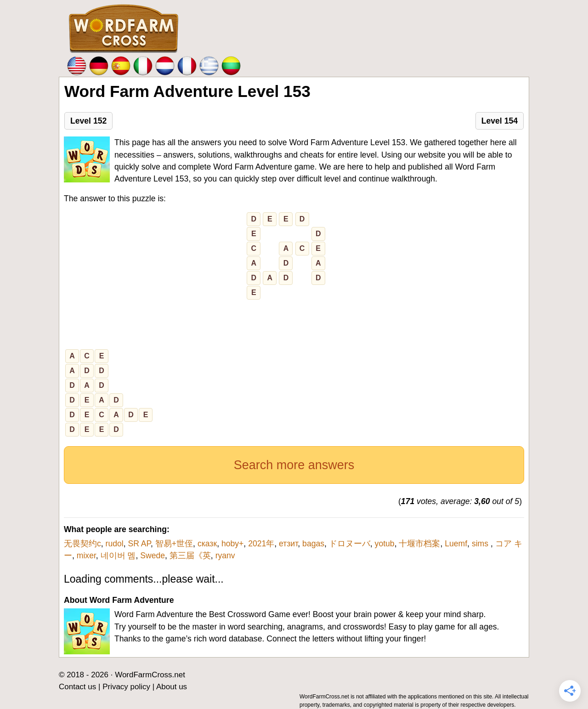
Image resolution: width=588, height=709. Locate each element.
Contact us (77, 687)
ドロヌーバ (350, 544)
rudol (115, 544)
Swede (153, 556)
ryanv (225, 556)
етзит (288, 544)
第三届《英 (190, 556)
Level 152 (88, 121)
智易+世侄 (174, 544)
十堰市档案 (419, 544)
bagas (313, 544)
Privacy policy (126, 687)
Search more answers (294, 465)
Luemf (456, 544)
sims (481, 544)
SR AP (139, 544)
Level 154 (500, 121)
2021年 (261, 544)
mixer (86, 556)
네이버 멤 (118, 556)
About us (172, 687)
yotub (385, 544)
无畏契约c (82, 544)
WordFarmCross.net (150, 675)
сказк (207, 544)
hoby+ (232, 544)
